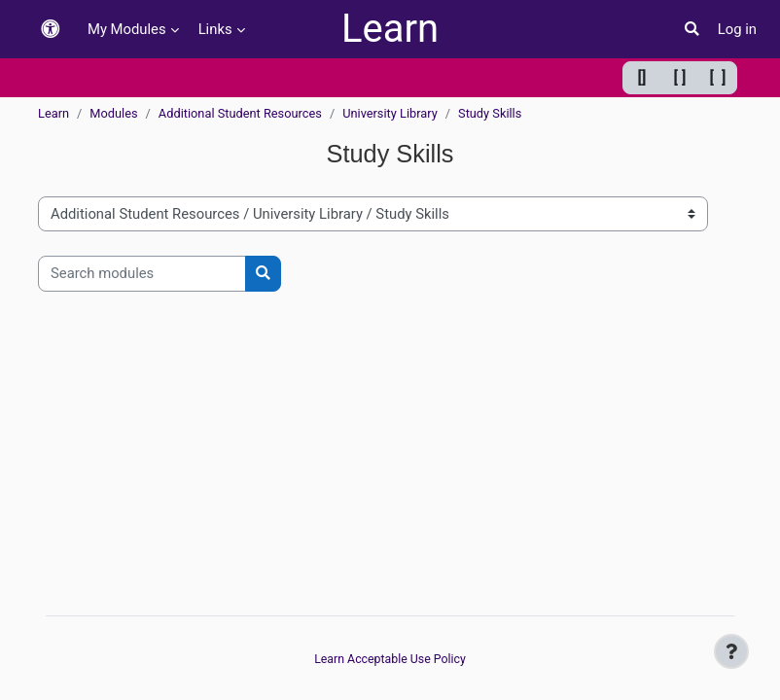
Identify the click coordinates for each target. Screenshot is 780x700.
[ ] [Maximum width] (718, 77)
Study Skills (490, 113)
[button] (51, 30)
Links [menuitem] (215, 29)
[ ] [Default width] (680, 77)
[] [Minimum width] (642, 77)
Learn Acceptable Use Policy (390, 659)
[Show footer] (731, 651)
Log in (737, 29)
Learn (390, 29)
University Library (390, 113)
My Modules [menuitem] (127, 29)
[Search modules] (142, 273)
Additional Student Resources (240, 113)
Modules (113, 113)
